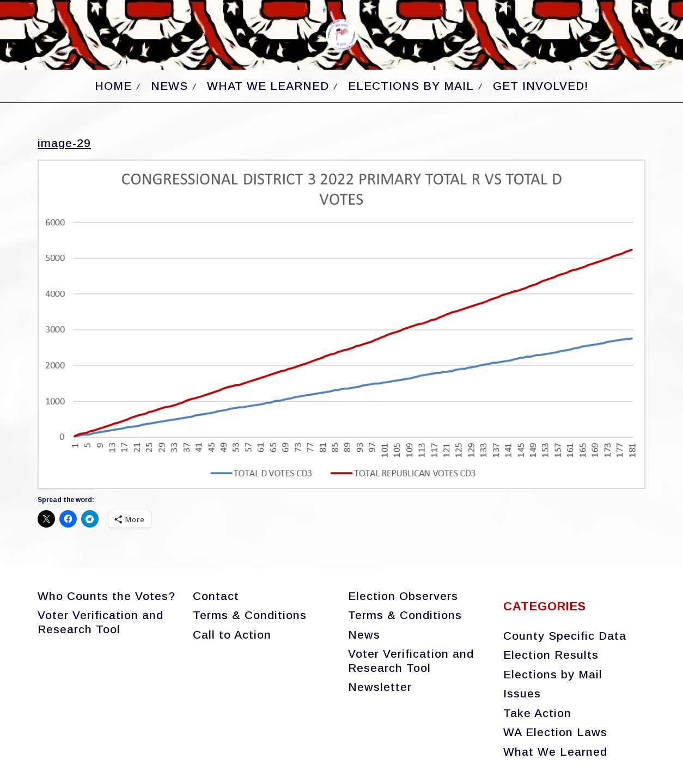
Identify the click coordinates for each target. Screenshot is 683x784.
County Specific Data (565, 636)
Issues (522, 693)
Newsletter (380, 687)
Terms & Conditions (250, 615)
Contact (216, 596)
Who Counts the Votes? (106, 596)
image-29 (64, 143)
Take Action (537, 713)
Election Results (551, 655)
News (169, 86)
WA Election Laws (555, 732)
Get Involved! (541, 86)
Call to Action (232, 635)
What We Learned (268, 86)
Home (113, 86)
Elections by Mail (411, 86)
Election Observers (403, 596)
